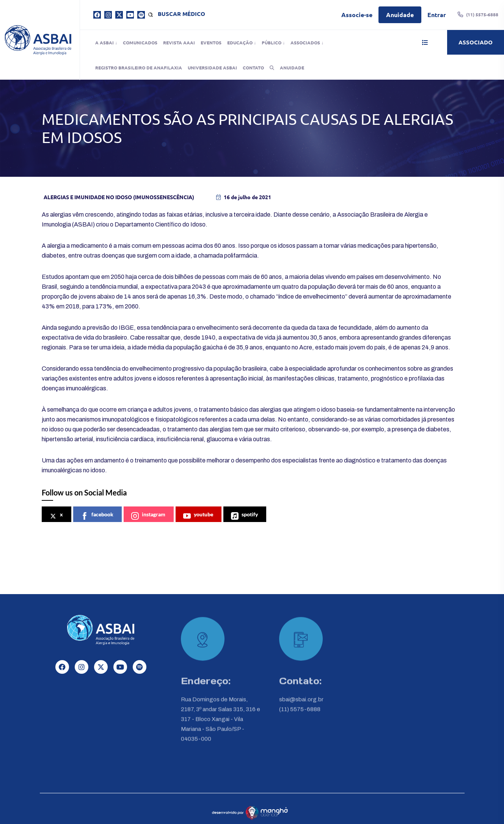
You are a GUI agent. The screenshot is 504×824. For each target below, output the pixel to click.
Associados (305, 42)
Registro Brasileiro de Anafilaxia (139, 68)
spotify (244, 515)
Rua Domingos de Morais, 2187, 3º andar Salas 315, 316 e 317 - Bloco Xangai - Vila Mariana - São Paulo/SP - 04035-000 (221, 724)
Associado (476, 42)
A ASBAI (104, 42)
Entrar (437, 15)
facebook (97, 515)
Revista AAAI (179, 42)
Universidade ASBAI (212, 68)
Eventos (211, 42)
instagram (148, 515)
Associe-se (357, 15)
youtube (198, 515)
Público (272, 42)
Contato (253, 68)
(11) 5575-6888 (300, 714)
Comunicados (140, 42)
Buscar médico (181, 14)
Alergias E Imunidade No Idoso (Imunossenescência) (119, 197)
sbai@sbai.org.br (301, 704)
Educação (240, 42)
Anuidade (400, 15)
